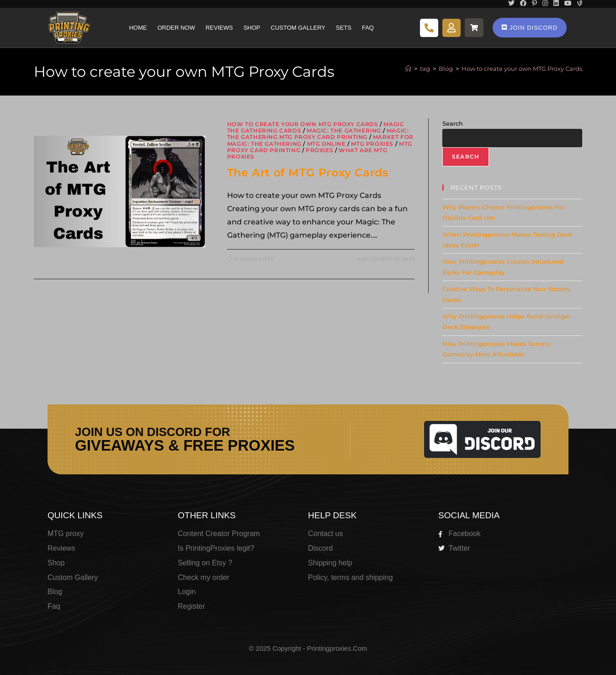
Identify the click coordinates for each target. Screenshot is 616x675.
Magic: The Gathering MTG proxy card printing (318, 134)
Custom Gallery (298, 28)
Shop (252, 28)
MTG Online (327, 144)
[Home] (408, 69)
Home (138, 28)
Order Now (176, 28)
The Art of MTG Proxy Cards (308, 173)
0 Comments (254, 259)
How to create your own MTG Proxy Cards (522, 69)
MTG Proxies (372, 144)
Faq (368, 28)
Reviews (219, 28)
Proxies (319, 150)
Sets (344, 28)
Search (453, 123)
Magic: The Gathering (344, 130)
